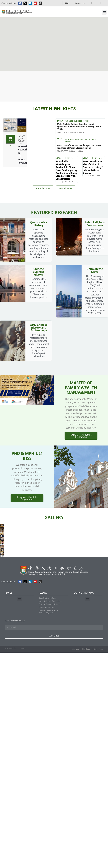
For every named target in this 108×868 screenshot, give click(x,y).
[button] (104, 12)
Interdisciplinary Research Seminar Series (82, 141)
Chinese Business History (77, 121)
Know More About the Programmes (27, 536)
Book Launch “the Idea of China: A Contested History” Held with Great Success (92, 167)
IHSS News (71, 158)
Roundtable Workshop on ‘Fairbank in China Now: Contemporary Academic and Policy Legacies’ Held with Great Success (67, 170)
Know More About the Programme (81, 457)
